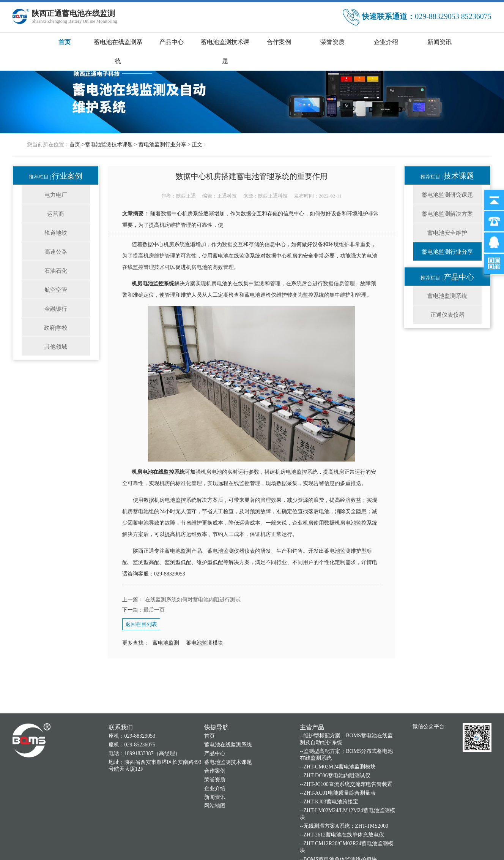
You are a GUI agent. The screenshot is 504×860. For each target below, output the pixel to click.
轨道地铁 (56, 233)
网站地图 (215, 856)
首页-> (77, 145)
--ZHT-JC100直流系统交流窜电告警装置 (346, 834)
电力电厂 (56, 195)
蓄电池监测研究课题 (447, 195)
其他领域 (56, 347)
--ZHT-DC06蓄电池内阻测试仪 (335, 826)
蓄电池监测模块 (205, 643)
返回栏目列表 (141, 624)
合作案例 (279, 42)
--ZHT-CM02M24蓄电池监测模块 (338, 817)
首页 (65, 42)
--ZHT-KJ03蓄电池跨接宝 (329, 852)
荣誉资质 (332, 42)
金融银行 (56, 309)
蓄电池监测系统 (447, 296)
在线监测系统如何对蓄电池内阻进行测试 (192, 600)
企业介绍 (386, 42)
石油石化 (56, 271)
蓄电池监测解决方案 (447, 214)
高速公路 (56, 252)
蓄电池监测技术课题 (109, 145)
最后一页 (154, 610)
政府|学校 (56, 328)
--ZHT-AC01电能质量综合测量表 (338, 843)
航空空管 (56, 290)
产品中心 (172, 42)
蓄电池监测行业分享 (162, 145)
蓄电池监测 (166, 643)
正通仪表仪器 (447, 315)
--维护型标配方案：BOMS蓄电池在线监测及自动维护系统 (346, 789)
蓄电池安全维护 (447, 233)
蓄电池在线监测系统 (228, 794)
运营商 (56, 214)
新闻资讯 (439, 42)
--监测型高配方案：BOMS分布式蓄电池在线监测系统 (346, 805)
